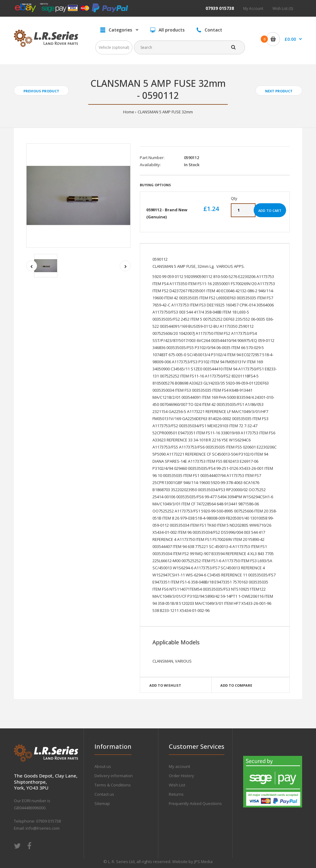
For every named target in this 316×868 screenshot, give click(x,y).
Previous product (41, 91)
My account (179, 766)
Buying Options (155, 185)
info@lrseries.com (43, 828)
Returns (176, 794)
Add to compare (236, 685)
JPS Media (203, 862)
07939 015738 (220, 8)
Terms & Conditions (113, 785)
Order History (181, 776)
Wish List (177, 785)
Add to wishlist (165, 685)
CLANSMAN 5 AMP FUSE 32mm (165, 112)
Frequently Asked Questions (195, 803)
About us (103, 766)
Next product (279, 91)
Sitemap (102, 803)
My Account (253, 8)
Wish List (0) (283, 8)
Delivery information (114, 776)
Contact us (104, 794)
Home (129, 112)
